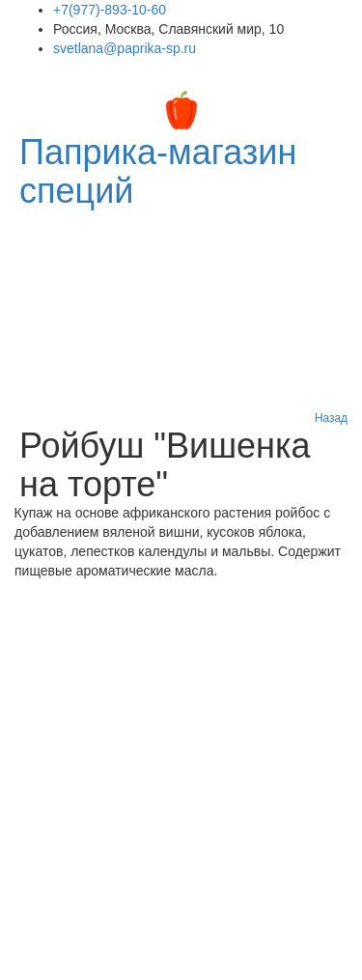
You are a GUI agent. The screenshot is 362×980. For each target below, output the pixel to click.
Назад (331, 418)
